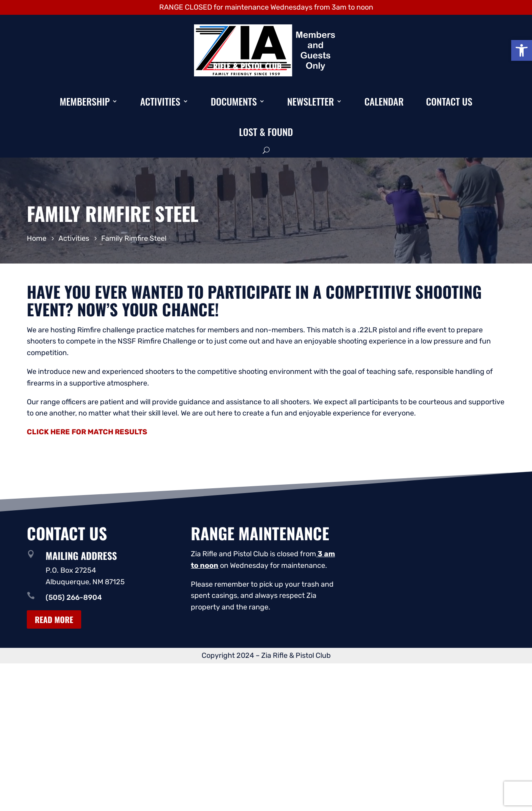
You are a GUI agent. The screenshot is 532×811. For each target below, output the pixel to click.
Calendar (384, 101)
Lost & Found (266, 132)
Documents (234, 101)
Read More (54, 619)
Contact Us (449, 101)
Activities (160, 101)
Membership (85, 101)
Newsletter (311, 101)
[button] (522, 50)
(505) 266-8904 (74, 597)
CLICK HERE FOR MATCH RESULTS (87, 432)
